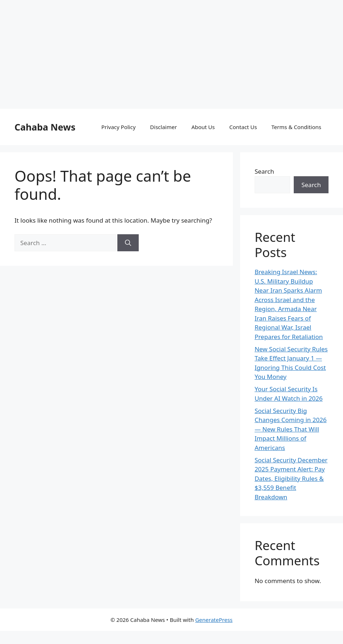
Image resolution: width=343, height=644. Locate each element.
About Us (203, 127)
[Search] (128, 243)
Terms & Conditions (296, 127)
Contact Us (243, 127)
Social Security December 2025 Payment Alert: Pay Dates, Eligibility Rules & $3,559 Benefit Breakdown (291, 478)
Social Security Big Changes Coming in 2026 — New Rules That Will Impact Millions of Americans (291, 429)
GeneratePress (214, 620)
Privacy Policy (119, 127)
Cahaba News (45, 127)
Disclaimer (163, 127)
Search (264, 171)
